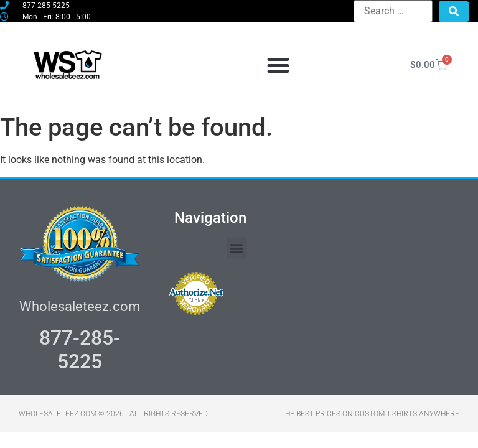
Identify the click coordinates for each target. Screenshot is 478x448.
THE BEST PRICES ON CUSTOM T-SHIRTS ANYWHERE (370, 414)
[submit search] (454, 12)
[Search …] (393, 11)
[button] (278, 65)
